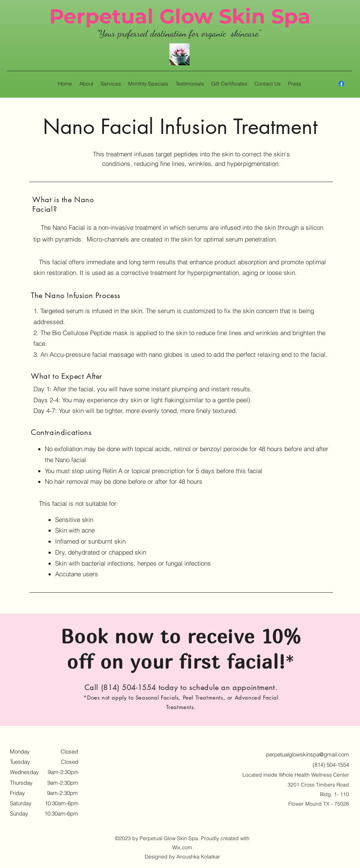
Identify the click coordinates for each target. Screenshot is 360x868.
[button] (111, 84)
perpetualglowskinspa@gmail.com (307, 754)
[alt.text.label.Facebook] (341, 84)
